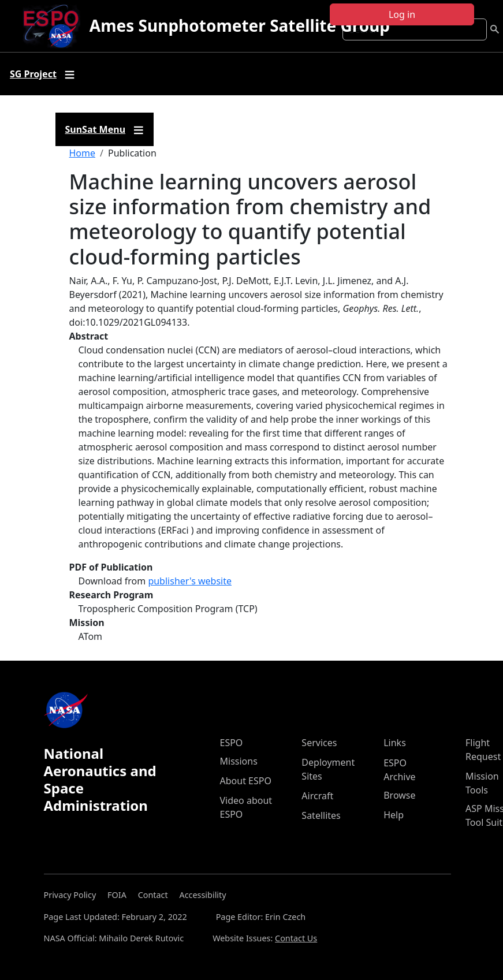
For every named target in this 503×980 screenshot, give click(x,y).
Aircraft (317, 796)
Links (395, 743)
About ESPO (246, 781)
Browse (399, 795)
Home (83, 153)
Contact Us (296, 938)
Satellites (321, 815)
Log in (402, 14)
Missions (239, 761)
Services (319, 743)
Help (394, 815)
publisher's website (190, 581)
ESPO (232, 743)
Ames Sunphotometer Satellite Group (240, 25)
